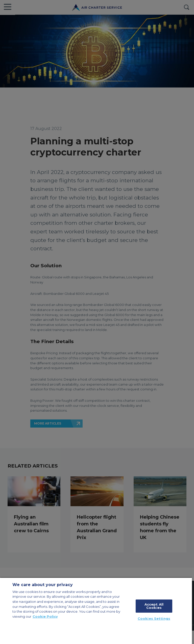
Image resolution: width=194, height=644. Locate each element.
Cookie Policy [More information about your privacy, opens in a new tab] (45, 616)
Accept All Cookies (154, 606)
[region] (96, 611)
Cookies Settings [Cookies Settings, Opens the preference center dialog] (154, 618)
